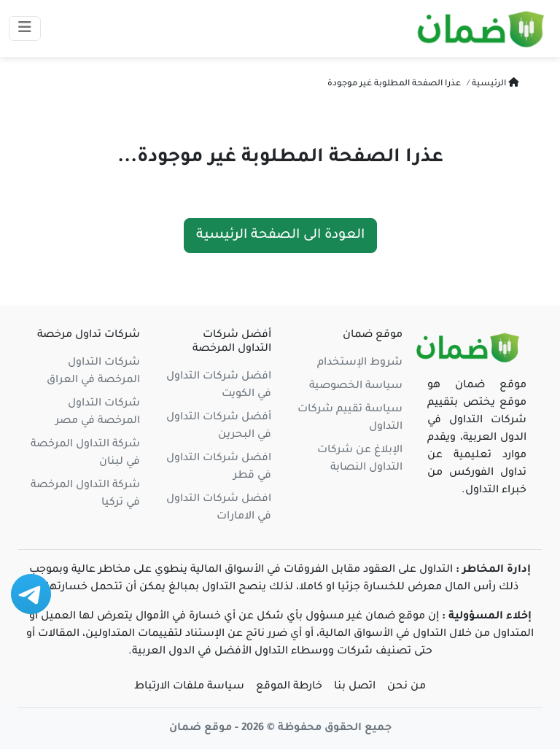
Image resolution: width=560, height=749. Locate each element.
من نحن (407, 687)
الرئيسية (494, 84)
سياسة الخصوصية (356, 387)
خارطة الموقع (289, 687)
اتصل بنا (355, 687)
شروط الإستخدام (360, 363)
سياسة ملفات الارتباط (189, 687)
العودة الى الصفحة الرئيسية (280, 236)
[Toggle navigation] (25, 28)
